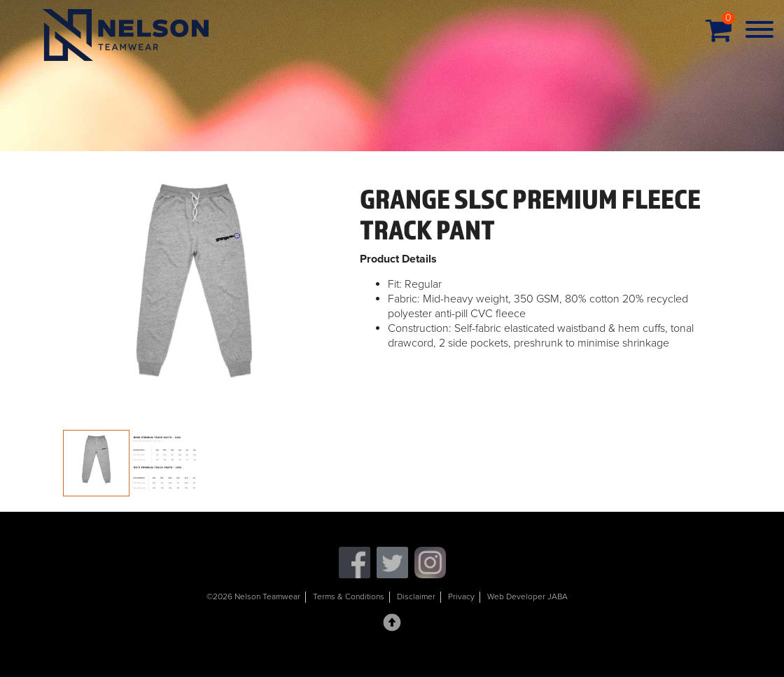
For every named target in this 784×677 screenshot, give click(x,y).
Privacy (461, 596)
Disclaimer (416, 596)
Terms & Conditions (349, 596)
